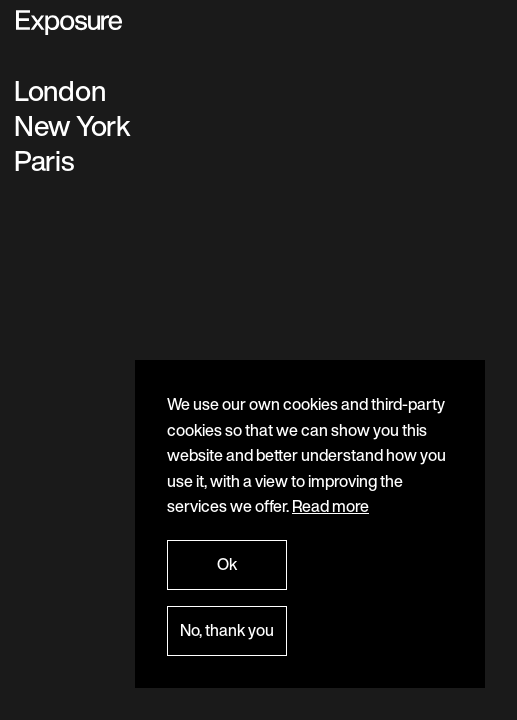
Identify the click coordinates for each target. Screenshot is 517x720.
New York (72, 125)
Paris (44, 160)
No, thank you (227, 630)
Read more (330, 506)
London (59, 90)
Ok (227, 564)
